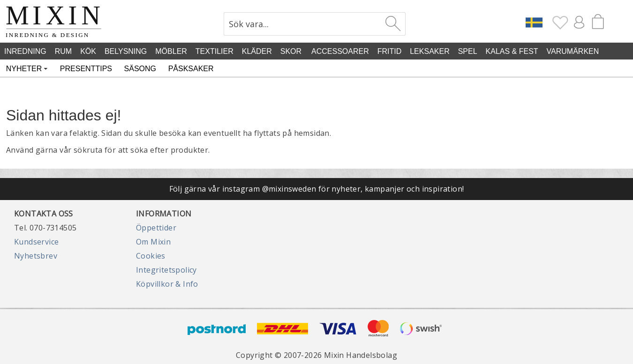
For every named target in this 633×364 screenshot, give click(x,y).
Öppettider (156, 228)
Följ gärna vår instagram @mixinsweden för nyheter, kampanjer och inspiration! (317, 189)
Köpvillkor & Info (167, 284)
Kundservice (36, 242)
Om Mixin (153, 242)
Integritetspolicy (166, 270)
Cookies (151, 256)
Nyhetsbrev (36, 256)
